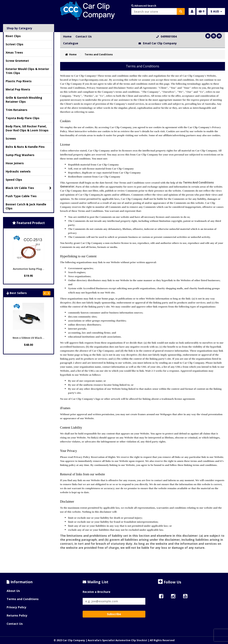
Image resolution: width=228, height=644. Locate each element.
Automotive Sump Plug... (29, 269)
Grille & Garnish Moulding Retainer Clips (24, 100)
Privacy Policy (16, 607)
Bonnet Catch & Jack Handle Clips (26, 206)
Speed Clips (14, 180)
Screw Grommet (17, 61)
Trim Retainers (16, 110)
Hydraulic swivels (18, 171)
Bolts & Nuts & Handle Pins (25, 147)
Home (67, 36)
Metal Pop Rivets (18, 89)
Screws (11, 138)
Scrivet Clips (14, 44)
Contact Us (84, 36)
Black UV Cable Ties (29, 188)
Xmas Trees (14, 52)
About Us (13, 591)
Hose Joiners (15, 163)
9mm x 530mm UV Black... (28, 338)
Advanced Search (144, 6)
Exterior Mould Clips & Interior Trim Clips (27, 71)
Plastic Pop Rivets (19, 81)
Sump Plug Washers (20, 155)
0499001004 (169, 36)
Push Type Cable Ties (21, 196)
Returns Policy (17, 615)
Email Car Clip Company (160, 43)
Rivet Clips (13, 36)
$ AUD (216, 11)
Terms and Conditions (23, 599)
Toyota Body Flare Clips (23, 118)
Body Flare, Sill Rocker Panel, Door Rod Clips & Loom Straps (27, 128)
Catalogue (71, 43)
